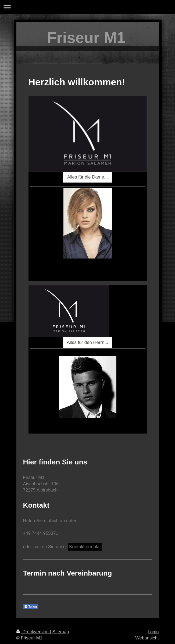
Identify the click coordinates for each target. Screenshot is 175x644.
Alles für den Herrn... (88, 342)
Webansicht (147, 638)
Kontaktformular (85, 547)
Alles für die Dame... (87, 177)
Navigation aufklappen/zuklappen (87, 7)
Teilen (31, 607)
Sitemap (61, 632)
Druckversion (33, 632)
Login (153, 632)
